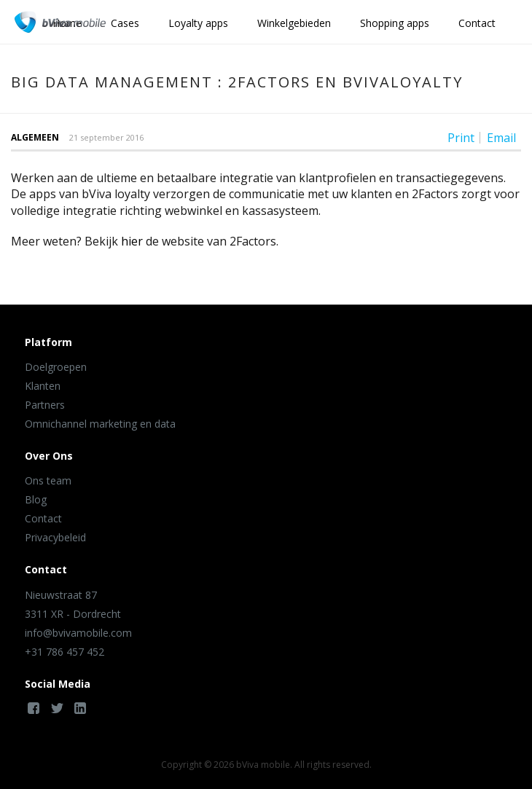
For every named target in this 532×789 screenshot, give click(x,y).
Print (461, 138)
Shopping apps (395, 23)
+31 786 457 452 (64, 652)
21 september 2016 (106, 137)
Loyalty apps (198, 23)
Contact (477, 23)
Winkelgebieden (294, 23)
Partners (45, 405)
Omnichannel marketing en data (100, 424)
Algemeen (35, 137)
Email (501, 138)
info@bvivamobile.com (78, 633)
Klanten (43, 386)
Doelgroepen (56, 367)
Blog (36, 499)
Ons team (48, 480)
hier (132, 241)
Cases (125, 23)
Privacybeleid (55, 537)
